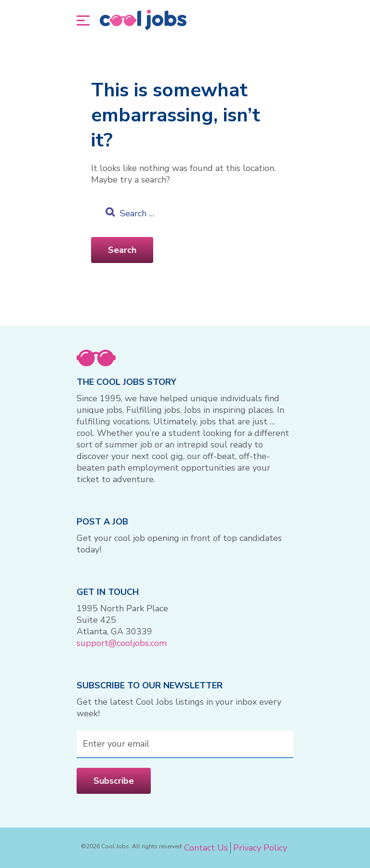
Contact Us (206, 848)
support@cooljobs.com (122, 643)
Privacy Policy (260, 848)
